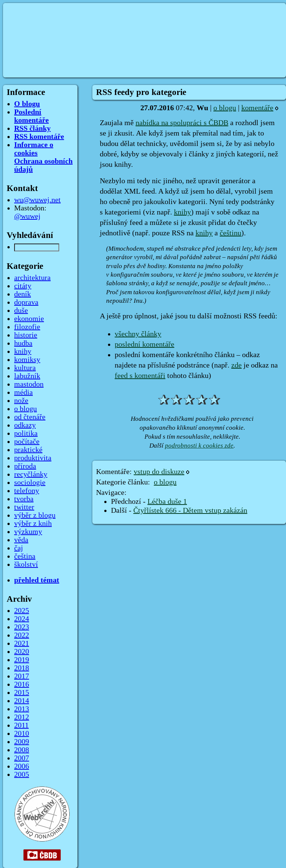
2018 (22, 668)
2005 (22, 775)
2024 (22, 619)
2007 (22, 758)
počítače (27, 442)
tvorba (24, 499)
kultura (25, 368)
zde (236, 365)
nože (21, 401)
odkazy (25, 425)
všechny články (138, 334)
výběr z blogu (35, 515)
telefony (27, 491)
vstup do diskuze (159, 472)
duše (21, 311)
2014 (22, 701)
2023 (22, 627)
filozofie (27, 327)
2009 (22, 742)
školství (26, 565)
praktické (28, 450)
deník (23, 294)
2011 (21, 725)
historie (26, 335)
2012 (22, 717)
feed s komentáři (140, 376)
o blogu (225, 108)
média (23, 392)
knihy (182, 212)
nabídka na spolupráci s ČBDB (182, 123)
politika (26, 433)
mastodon (29, 384)
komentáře (257, 108)
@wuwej (27, 216)
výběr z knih (33, 524)
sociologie (30, 483)
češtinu (231, 233)
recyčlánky (31, 474)
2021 (22, 643)
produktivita (33, 458)
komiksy (27, 360)
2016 (22, 684)
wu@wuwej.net (37, 200)
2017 (22, 676)
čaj (19, 548)
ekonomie (29, 319)
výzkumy (28, 532)
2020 (22, 652)
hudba (23, 343)
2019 (22, 660)
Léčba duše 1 (167, 502)
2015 (22, 693)
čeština (25, 556)
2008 (22, 750)
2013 (22, 709)
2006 (22, 766)
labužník (27, 376)
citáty (23, 286)
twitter (24, 507)
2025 (22, 611)
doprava (26, 302)
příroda (25, 466)
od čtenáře (30, 417)
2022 (22, 635)
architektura (32, 278)
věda (21, 540)
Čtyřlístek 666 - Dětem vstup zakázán (190, 511)
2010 (22, 734)
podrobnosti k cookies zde (199, 446)
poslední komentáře (144, 344)
